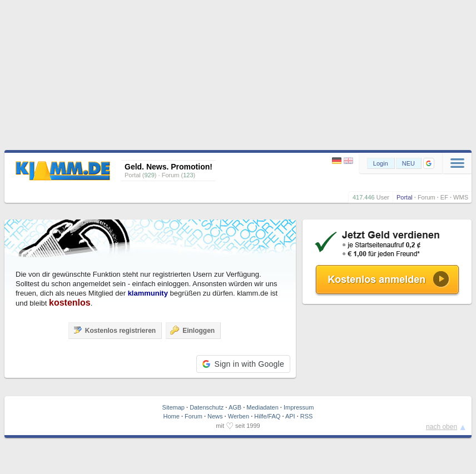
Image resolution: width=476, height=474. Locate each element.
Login (381, 163)
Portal (405, 197)
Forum (427, 197)
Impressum (299, 407)
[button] (429, 163)
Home (172, 416)
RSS (307, 416)
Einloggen (192, 330)
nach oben (442, 427)
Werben (239, 416)
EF (444, 197)
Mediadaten (262, 407)
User (383, 197)
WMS (461, 197)
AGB (235, 407)
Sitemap (173, 407)
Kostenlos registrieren (114, 330)
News (215, 416)
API (290, 416)
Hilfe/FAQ (267, 416)
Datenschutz (207, 407)
